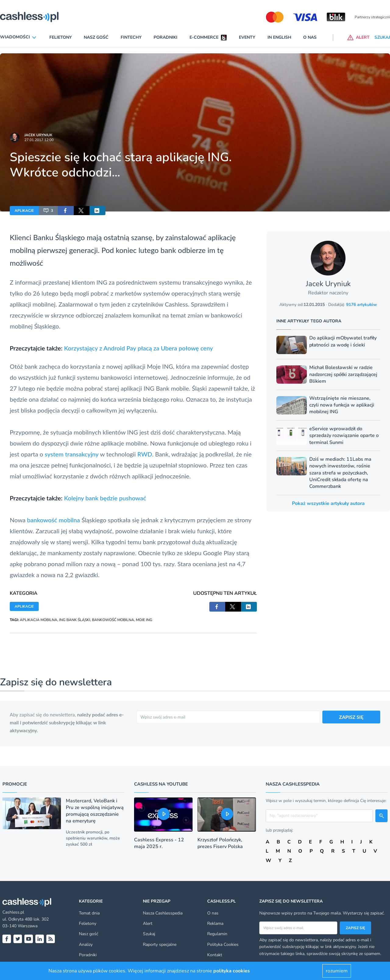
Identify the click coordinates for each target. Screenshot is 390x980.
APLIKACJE (24, 211)
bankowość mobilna (54, 520)
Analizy (86, 944)
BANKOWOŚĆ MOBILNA (113, 620)
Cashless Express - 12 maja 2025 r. (159, 843)
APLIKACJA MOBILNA (39, 620)
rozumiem (337, 971)
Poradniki (165, 37)
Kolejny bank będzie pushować (105, 498)
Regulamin (217, 934)
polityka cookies (232, 971)
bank (168, 250)
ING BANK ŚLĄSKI (75, 620)
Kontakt (215, 955)
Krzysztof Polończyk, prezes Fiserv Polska (220, 843)
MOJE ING (144, 620)
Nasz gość (96, 37)
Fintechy (131, 37)
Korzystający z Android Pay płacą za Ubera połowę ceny (138, 348)
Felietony (61, 37)
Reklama (215, 923)
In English (279, 37)
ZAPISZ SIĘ (351, 717)
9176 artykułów (362, 305)
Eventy (247, 37)
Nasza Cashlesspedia (163, 913)
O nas (310, 37)
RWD (145, 454)
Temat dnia (89, 913)
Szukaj (149, 934)
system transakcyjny (72, 454)
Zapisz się (355, 928)
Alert (148, 923)
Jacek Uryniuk (38, 135)
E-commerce (204, 37)
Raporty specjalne (160, 944)
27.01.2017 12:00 (39, 140)
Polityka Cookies (223, 944)
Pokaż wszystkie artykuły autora (328, 503)
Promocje (15, 784)
